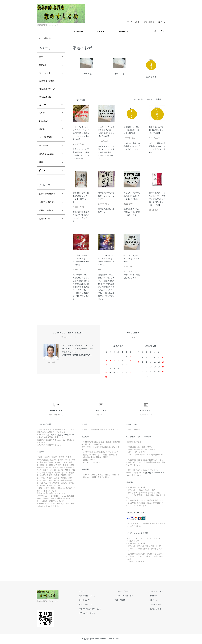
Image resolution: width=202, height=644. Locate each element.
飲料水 (43, 181)
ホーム (39, 38)
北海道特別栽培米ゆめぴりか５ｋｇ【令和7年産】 (106, 196)
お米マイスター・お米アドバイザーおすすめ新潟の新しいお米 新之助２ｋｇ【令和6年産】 (157, 199)
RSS (127, 600)
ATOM (133, 600)
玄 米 (43, 106)
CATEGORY (78, 32)
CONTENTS (123, 32)
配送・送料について (100, 596)
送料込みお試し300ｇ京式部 (62, 435)
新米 (41, 57)
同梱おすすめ (46, 241)
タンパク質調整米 (48, 141)
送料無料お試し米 (48, 231)
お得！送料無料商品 (48, 207)
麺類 (41, 173)
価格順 (150, 99)
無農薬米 (44, 66)
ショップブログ (131, 591)
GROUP (100, 32)
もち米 (43, 115)
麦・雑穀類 (45, 150)
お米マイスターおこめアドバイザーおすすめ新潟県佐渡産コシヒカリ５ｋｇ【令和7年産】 (81, 133)
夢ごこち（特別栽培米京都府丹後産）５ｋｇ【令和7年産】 (132, 196)
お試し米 (44, 123)
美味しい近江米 (47, 91)
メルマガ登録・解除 (133, 596)
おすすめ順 (138, 99)
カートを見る (158, 604)
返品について (97, 600)
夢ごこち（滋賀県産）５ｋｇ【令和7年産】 (131, 259)
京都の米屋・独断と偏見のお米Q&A (77, 355)
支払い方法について (100, 604)
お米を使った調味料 (48, 162)
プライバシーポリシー (101, 613)
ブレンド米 (45, 75)
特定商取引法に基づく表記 (103, 609)
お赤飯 (43, 132)
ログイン (162, 22)
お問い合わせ (158, 609)
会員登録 (156, 596)
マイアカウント (133, 22)
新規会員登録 (149, 22)
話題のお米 (49, 38)
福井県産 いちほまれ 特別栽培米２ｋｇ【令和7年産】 (132, 130)
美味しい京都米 (47, 83)
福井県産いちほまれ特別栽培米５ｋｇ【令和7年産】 (157, 130)
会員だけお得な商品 (48, 220)
